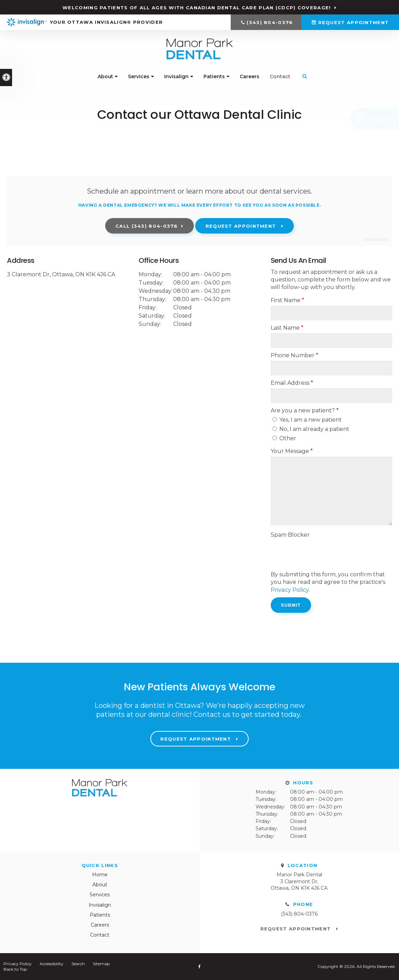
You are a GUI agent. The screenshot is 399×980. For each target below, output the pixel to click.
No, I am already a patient (311, 429)
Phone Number (295, 355)
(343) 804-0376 (270, 22)
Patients (214, 77)
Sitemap (101, 963)
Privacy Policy (290, 590)
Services (139, 77)
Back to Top (15, 969)
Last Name (287, 328)
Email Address (292, 383)
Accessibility (52, 963)
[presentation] (323, 554)
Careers (250, 77)
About (105, 77)
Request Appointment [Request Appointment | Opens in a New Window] (354, 22)
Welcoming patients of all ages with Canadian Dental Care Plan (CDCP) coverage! (197, 8)
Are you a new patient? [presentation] (305, 410)
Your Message (292, 451)
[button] (350, 119)
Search (78, 963)
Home (100, 874)
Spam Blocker (290, 535)
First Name (287, 300)
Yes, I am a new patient (307, 420)
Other (284, 438)
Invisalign (176, 77)
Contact (280, 77)
